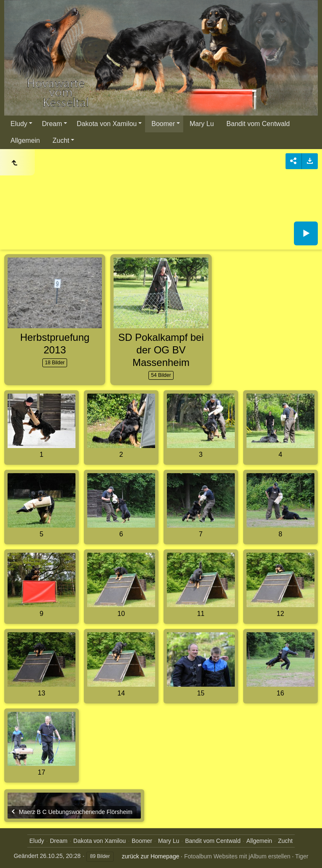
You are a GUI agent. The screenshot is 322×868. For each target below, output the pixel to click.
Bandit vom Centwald (258, 124)
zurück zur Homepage (151, 856)
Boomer (163, 124)
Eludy (19, 124)
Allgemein (25, 140)
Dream (52, 124)
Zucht (61, 140)
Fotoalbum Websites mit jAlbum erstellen (237, 856)
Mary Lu (202, 124)
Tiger (302, 856)
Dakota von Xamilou (107, 124)
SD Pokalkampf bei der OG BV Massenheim (161, 350)
